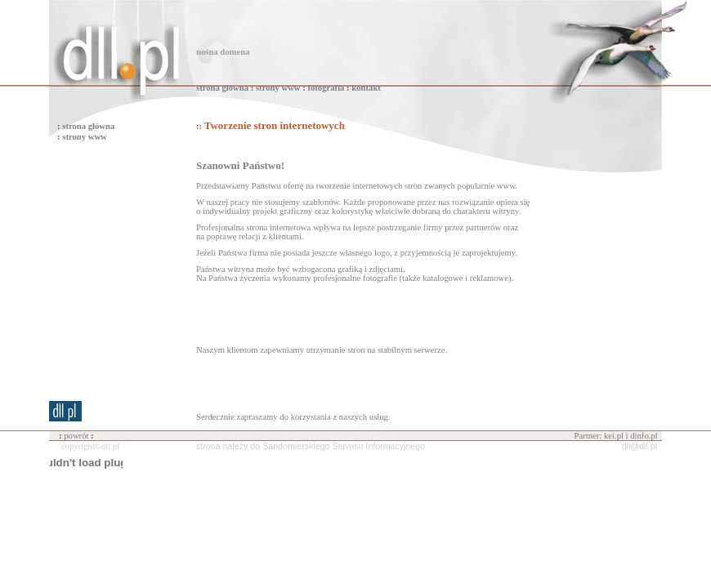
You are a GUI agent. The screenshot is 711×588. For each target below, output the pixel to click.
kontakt (366, 88)
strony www (278, 88)
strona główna (222, 88)
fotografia (326, 88)
